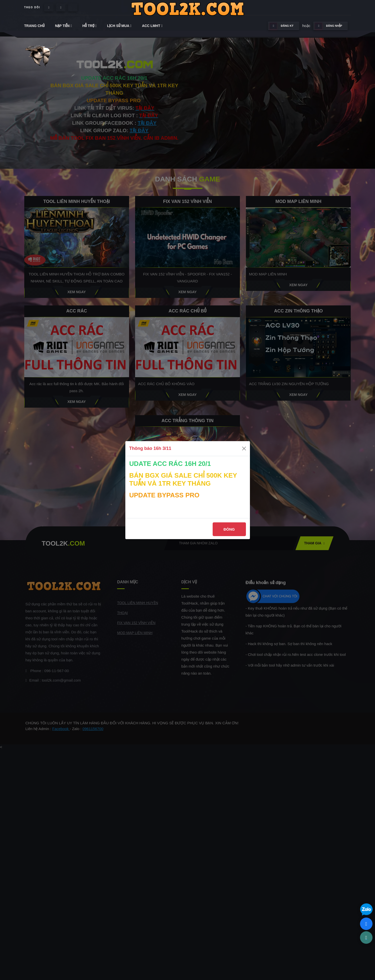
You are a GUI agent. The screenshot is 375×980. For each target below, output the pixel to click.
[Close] (244, 449)
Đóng (229, 529)
